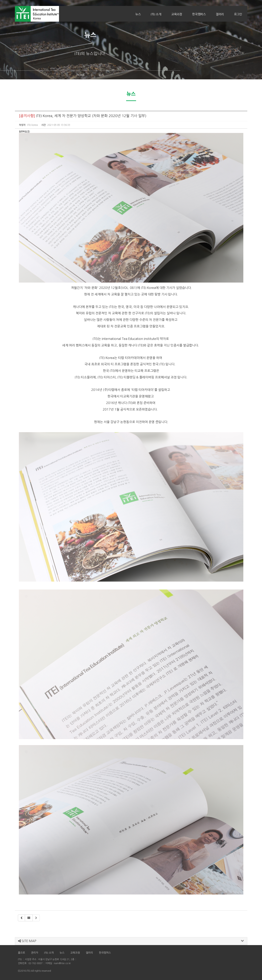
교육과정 (177, 14)
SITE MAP (27, 941)
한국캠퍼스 (199, 14)
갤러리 (220, 14)
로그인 (238, 14)
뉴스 (138, 14)
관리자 (35, 953)
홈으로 (21, 953)
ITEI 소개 (156, 14)
